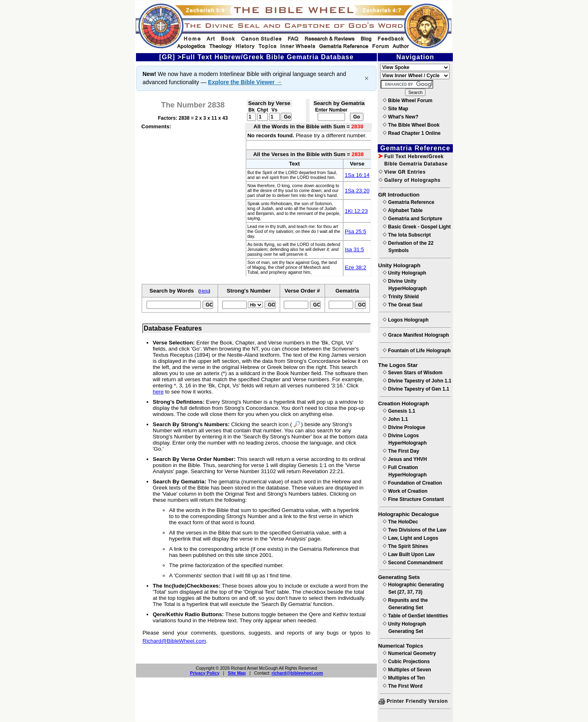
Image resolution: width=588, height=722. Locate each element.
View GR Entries (402, 172)
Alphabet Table (403, 210)
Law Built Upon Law (409, 554)
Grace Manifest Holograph (416, 335)
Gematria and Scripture (412, 219)
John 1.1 (395, 419)
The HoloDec (400, 522)
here (158, 392)
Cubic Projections (406, 662)
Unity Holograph (404, 273)
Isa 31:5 (354, 249)
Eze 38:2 (355, 267)
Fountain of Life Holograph (417, 351)
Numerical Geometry (409, 653)
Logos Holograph (406, 320)
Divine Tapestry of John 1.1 (417, 381)
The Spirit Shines (405, 546)
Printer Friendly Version (413, 701)
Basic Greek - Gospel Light (417, 227)
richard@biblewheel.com (297, 673)
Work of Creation (405, 491)
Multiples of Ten (404, 678)
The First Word (403, 686)
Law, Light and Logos (410, 538)
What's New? (401, 117)
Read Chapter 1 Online (412, 133)
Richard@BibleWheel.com (174, 641)
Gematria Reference (409, 202)
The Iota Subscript (407, 235)
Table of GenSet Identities (415, 616)
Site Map (237, 673)
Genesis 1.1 (399, 411)
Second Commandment (413, 563)
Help (204, 291)
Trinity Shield (401, 297)
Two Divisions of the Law (414, 530)
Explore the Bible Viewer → (245, 82)
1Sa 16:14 (357, 175)
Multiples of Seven (407, 670)
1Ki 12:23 (356, 211)
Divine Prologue (404, 427)
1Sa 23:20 (357, 191)
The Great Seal (402, 305)
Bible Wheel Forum (408, 101)
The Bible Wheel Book (411, 125)
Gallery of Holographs (410, 180)
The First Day (401, 451)
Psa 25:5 (355, 231)
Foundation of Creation (412, 483)
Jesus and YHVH (405, 459)
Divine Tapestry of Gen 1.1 (416, 389)
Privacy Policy (205, 673)
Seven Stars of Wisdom (413, 373)
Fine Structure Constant (413, 499)
